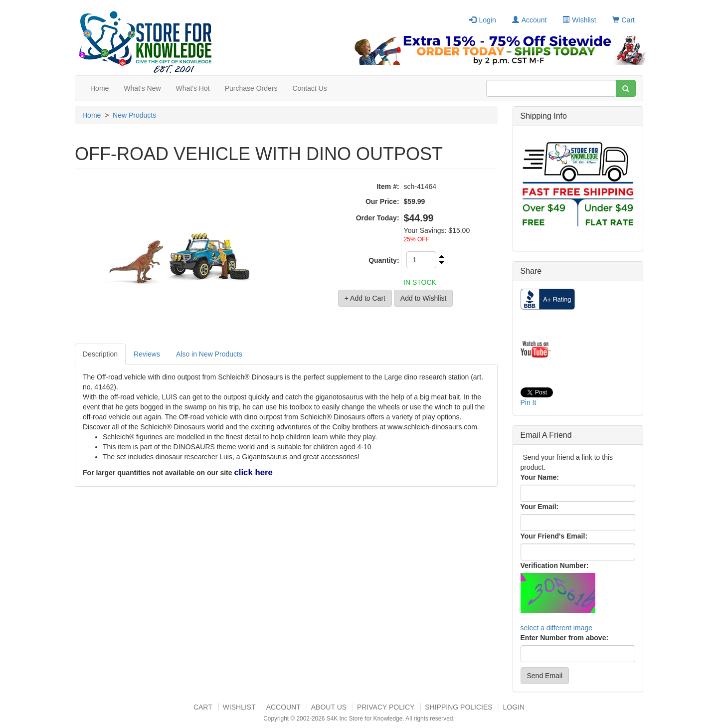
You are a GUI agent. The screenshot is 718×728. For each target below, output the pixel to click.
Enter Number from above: (565, 638)
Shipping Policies (458, 707)
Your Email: (540, 507)
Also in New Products (209, 354)
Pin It (529, 402)
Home (99, 88)
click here (253, 472)
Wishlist (579, 20)
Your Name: (540, 477)
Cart (624, 20)
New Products (134, 115)
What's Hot (193, 88)
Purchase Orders (251, 88)
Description (100, 354)
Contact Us (309, 88)
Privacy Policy (386, 707)
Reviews (147, 354)
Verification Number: (555, 565)
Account (530, 20)
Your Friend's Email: (554, 536)
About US (329, 707)
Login (482, 20)
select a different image (557, 628)
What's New (142, 88)
